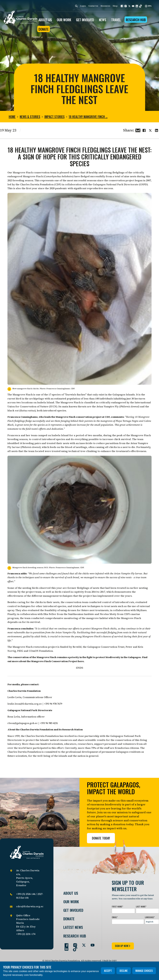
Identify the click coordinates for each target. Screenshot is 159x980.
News (103, 20)
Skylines (141, 610)
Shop (115, 6)
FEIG (20, 651)
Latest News (73, 927)
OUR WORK (64, 20)
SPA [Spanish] (148, 6)
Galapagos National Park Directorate (115, 184)
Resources (105, 6)
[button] (122, 6)
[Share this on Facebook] (144, 130)
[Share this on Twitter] (150, 130)
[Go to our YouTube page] (91, 944)
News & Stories (30, 117)
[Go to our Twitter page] (83, 944)
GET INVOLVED (85, 20)
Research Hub (136, 20)
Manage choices (144, 971)
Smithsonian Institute (81, 614)
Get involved (73, 910)
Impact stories (55, 117)
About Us (71, 893)
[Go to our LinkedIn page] (65, 948)
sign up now (123, 946)
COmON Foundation (41, 651)
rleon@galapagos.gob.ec (23, 723)
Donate (44, 29)
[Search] (76, 6)
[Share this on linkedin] (157, 130)
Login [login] (83, 6)
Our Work (71, 902)
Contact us (93, 6)
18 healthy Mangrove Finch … (88, 117)
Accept (108, 971)
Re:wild (77, 647)
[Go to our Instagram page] (74, 944)
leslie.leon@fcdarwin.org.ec (25, 704)
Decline (124, 971)
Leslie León (14, 697)
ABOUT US (45, 20)
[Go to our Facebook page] (65, 944)
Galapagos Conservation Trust (106, 647)
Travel (116, 20)
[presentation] (135, 933)
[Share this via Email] (138, 130)
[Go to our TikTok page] (74, 948)
